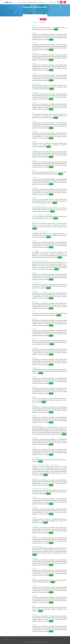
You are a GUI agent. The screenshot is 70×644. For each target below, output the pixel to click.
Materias (24, 2)
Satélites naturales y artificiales (40, 489)
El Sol (34, 113)
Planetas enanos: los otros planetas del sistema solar (46, 465)
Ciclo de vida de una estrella (39, 261)
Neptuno (34, 397)
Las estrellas (35, 251)
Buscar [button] (53, 2)
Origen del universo (37, 426)
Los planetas (35, 283)
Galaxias (34, 142)
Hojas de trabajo (32, 2)
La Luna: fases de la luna (39, 206)
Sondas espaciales (37, 546)
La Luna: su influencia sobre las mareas (42, 215)
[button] (58, 2)
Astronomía (35, 26)
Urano (34, 579)
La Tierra (34, 222)
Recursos (41, 2)
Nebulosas (35, 368)
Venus (34, 606)
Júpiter (34, 171)
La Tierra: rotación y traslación (40, 232)
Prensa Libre (31, 642)
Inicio (19, 2)
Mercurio (34, 339)
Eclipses (34, 33)
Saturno (34, 518)
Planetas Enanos (36, 458)
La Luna (34, 198)
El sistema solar (36, 84)
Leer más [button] (56, 29)
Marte (34, 312)
